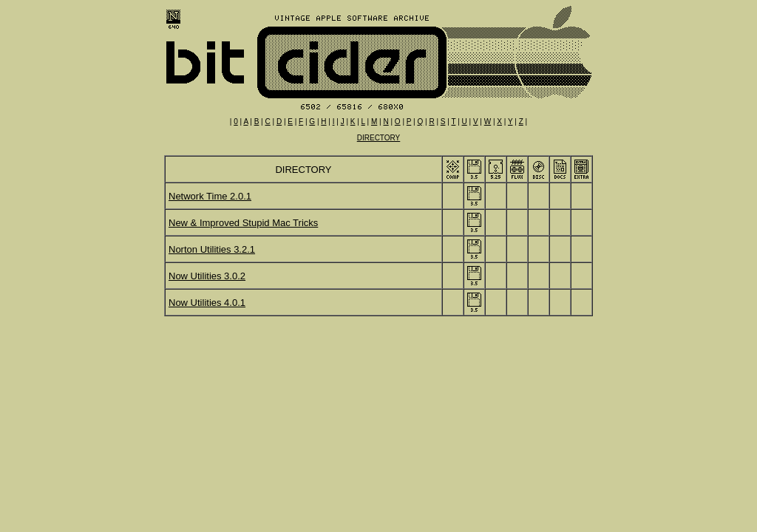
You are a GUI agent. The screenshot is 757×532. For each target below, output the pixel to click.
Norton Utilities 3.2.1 (212, 249)
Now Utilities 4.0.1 (207, 303)
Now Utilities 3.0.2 (207, 276)
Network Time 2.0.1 (210, 196)
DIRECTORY (379, 138)
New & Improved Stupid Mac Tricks (243, 223)
